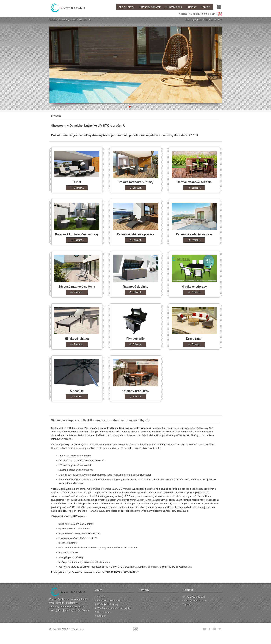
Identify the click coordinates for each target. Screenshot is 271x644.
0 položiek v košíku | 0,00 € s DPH (200, 14)
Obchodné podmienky (109, 600)
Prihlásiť (191, 7)
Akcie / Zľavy (126, 7)
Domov (101, 597)
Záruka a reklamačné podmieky (114, 608)
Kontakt (206, 7)
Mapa (187, 604)
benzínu (188, 567)
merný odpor (106, 548)
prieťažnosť (84, 529)
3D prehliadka (173, 7)
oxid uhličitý (96, 562)
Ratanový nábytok (150, 7)
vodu (107, 562)
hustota (69, 524)
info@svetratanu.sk (194, 600)
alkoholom (153, 567)
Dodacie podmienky (108, 604)
